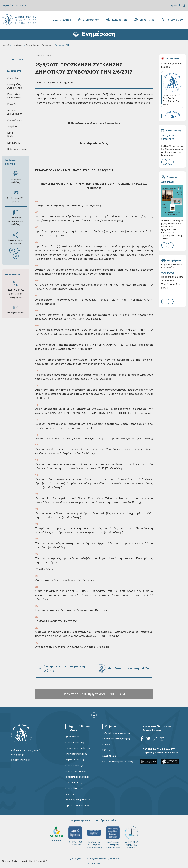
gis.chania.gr (72, 737)
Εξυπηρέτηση (89, 20)
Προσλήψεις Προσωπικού (14, 96)
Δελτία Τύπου (32, 45)
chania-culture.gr (75, 742)
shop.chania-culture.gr (78, 748)
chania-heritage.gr (76, 771)
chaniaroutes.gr (74, 765)
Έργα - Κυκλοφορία (14, 135)
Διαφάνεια (13, 127)
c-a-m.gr (70, 794)
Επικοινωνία (144, 20)
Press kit (107, 744)
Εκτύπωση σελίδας (16, 177)
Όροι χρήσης (75, 859)
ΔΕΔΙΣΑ (113, 834)
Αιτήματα (173, 6)
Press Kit (12, 104)
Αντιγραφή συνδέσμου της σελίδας (16, 218)
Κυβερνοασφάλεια (17, 149)
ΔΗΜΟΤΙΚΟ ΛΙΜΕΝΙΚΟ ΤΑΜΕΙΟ (56, 838)
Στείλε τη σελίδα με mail (16, 196)
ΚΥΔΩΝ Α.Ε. (94, 835)
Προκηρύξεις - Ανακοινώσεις (15, 86)
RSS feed (107, 750)
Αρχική (5, 45)
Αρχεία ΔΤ (47, 45)
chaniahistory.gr (74, 788)
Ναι (112, 694)
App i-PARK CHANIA (77, 805)
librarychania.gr (74, 783)
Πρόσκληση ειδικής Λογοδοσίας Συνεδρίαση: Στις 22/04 (172, 282)
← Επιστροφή (16, 59)
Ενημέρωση (116, 20)
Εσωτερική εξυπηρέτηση (116, 739)
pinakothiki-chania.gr (77, 777)
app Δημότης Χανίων (78, 800)
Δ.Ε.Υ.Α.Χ (75, 835)
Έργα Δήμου (14, 143)
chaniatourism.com (76, 754)
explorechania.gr (75, 760)
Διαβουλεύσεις (15, 120)
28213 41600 (16, 290)
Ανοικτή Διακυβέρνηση (15, 112)
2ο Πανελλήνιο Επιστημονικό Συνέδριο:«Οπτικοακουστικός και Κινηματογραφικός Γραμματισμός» (172, 151)
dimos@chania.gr (16, 313)
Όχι (122, 694)
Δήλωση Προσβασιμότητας (117, 762)
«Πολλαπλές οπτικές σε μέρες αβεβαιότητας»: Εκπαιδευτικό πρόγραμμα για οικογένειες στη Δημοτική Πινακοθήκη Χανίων (172, 230)
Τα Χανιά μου (172, 20)
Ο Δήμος (62, 20)
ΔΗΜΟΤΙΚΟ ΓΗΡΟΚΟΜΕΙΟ (133, 836)
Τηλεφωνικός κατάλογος (116, 733)
